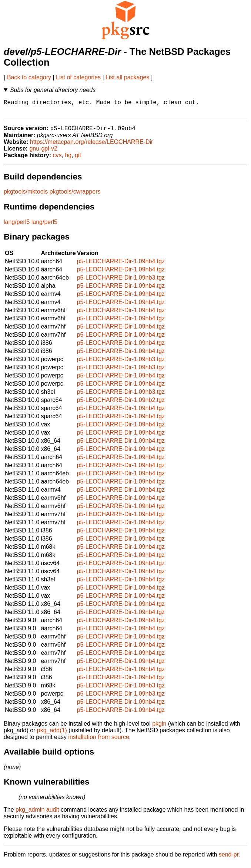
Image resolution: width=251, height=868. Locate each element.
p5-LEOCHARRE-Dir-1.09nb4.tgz (121, 265)
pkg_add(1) (52, 734)
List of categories (78, 77)
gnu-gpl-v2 (43, 153)
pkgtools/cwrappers (75, 196)
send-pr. (230, 859)
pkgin (159, 728)
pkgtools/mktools (26, 196)
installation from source (99, 741)
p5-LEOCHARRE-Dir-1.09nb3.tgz (121, 282)
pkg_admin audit (37, 814)
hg (68, 159)
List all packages (127, 77)
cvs (57, 159)
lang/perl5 (17, 226)
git (78, 159)
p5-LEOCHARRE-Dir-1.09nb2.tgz (121, 404)
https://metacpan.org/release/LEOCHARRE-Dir (92, 146)
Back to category (29, 77)
